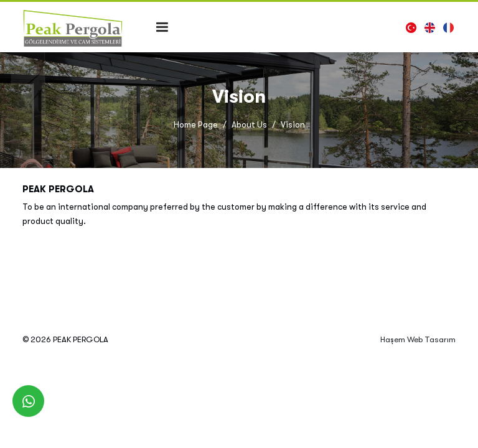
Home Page (196, 125)
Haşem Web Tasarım (418, 339)
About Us (249, 125)
